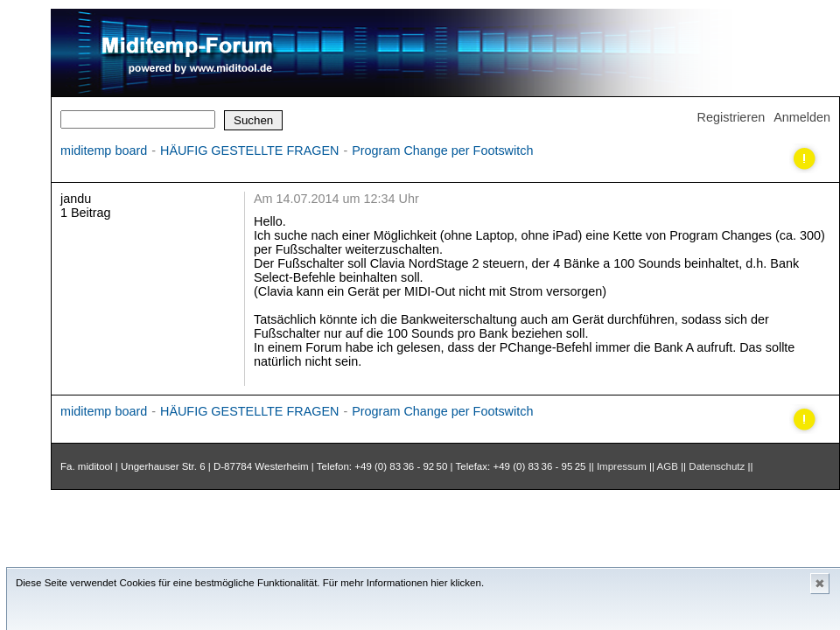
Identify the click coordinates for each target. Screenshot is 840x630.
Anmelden (802, 117)
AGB (668, 466)
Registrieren (731, 117)
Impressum (622, 466)
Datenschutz (717, 466)
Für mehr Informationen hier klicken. (403, 583)
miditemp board (104, 150)
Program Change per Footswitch (442, 150)
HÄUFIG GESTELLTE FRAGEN (249, 150)
